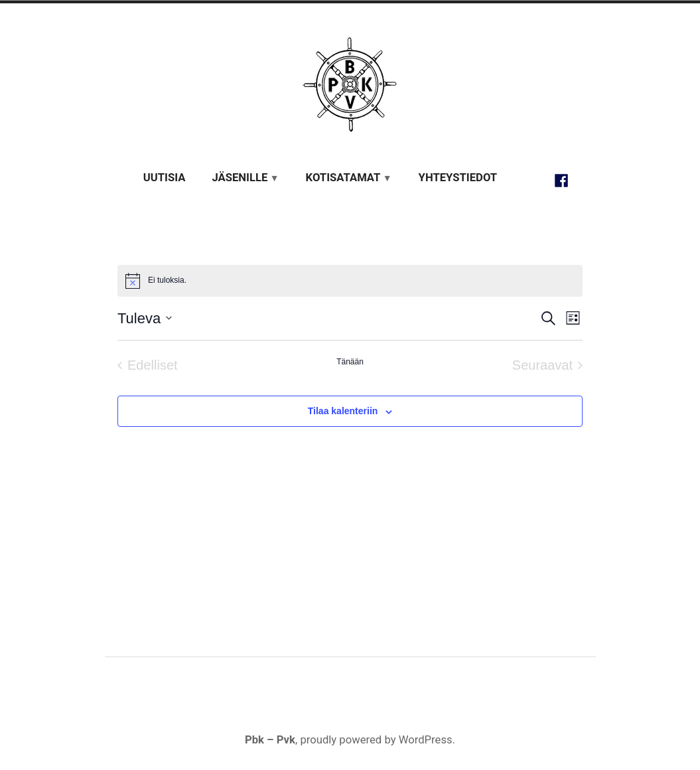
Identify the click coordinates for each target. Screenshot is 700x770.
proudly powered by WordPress (376, 740)
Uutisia (165, 178)
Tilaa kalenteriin (343, 411)
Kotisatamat (343, 178)
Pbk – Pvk (270, 740)
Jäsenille (240, 178)
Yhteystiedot (458, 178)
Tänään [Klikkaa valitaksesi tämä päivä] (350, 362)
